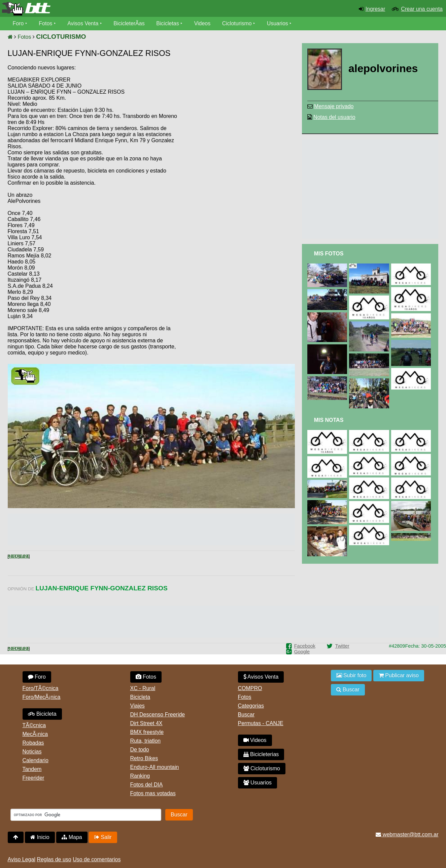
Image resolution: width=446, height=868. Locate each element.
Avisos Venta (83, 23)
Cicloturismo (237, 23)
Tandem (32, 769)
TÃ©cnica (34, 725)
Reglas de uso (54, 859)
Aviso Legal (22, 859)
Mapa (72, 837)
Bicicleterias (261, 754)
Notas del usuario (334, 117)
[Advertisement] (238, 116)
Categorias (251, 706)
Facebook (305, 646)
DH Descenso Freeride (158, 715)
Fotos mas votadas (153, 793)
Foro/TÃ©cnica (41, 688)
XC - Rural (143, 688)
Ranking (140, 776)
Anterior (13, 556)
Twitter (342, 646)
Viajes (138, 706)
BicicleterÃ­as (129, 23)
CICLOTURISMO (61, 37)
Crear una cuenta (422, 9)
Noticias (32, 752)
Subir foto (351, 675)
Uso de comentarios (97, 859)
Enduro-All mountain (155, 767)
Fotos (45, 23)
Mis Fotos (329, 254)
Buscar (246, 715)
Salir (103, 837)
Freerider (33, 778)
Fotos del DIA (147, 785)
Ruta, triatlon (146, 741)
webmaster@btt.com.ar (407, 834)
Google (302, 652)
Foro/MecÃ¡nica (42, 697)
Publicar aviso (399, 675)
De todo (140, 750)
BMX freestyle (147, 732)
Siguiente (23, 556)
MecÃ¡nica (35, 734)
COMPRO (250, 688)
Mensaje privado (334, 106)
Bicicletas (168, 23)
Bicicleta (42, 714)
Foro (18, 23)
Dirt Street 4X (146, 723)
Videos (202, 23)
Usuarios (278, 23)
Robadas (33, 743)
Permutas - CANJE (261, 723)
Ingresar (375, 9)
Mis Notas (329, 420)
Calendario (36, 760)
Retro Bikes (144, 758)
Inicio (40, 837)
